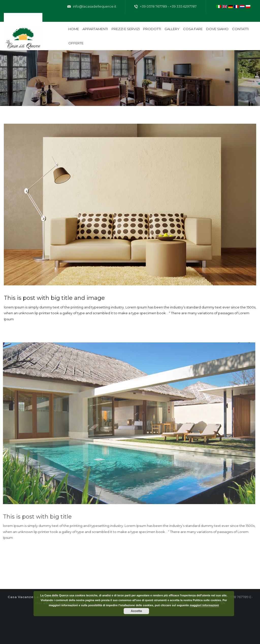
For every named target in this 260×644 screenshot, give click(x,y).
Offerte (76, 43)
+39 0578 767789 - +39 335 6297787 (165, 7)
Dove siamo (217, 29)
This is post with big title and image (53, 298)
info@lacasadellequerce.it (92, 7)
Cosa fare (193, 29)
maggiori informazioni (204, 605)
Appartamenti (95, 29)
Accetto (136, 611)
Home (74, 29)
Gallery (172, 29)
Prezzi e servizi (126, 29)
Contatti (240, 29)
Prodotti (152, 29)
